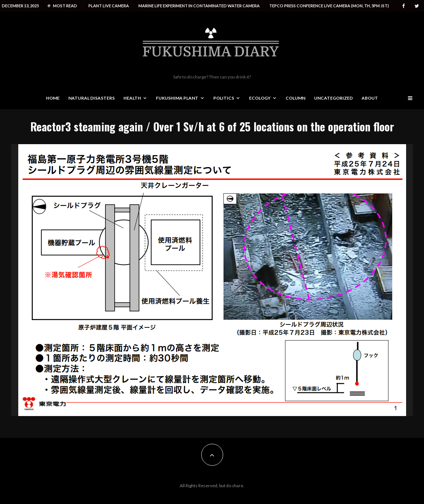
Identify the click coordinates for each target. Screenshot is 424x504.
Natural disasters (91, 98)
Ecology (260, 98)
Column (295, 98)
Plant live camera (109, 6)
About (370, 98)
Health (132, 98)
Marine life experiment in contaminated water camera (199, 6)
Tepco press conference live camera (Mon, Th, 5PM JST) (329, 6)
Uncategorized (333, 98)
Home (53, 98)
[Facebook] (404, 6)
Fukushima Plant (177, 98)
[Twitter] (417, 6)
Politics (224, 98)
